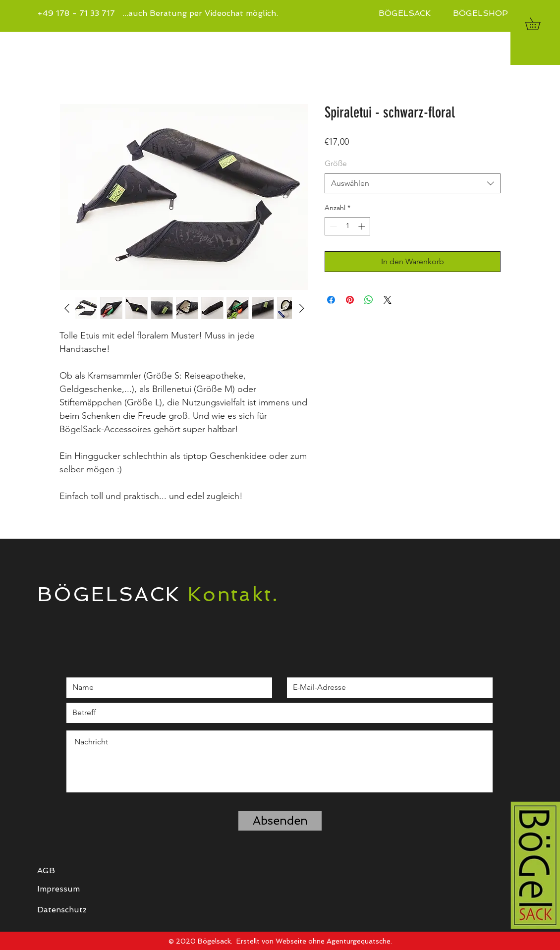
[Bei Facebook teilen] (331, 300)
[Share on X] (388, 300)
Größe (336, 163)
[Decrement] (332, 226)
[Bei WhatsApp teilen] (369, 300)
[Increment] (363, 226)
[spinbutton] (347, 226)
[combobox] (413, 183)
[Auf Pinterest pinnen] (350, 300)
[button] (539, 24)
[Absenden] (280, 821)
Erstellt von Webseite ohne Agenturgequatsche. (314, 941)
